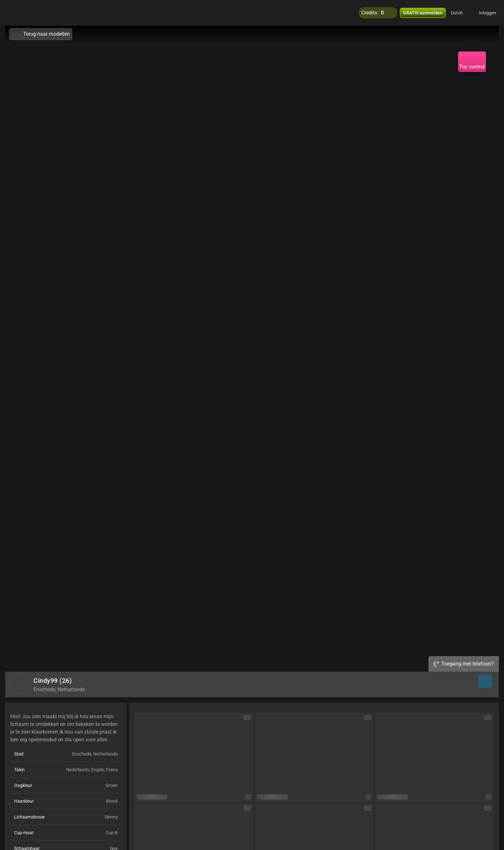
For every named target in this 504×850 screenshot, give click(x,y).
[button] (461, 13)
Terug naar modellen (41, 34)
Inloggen (488, 13)
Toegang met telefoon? (464, 664)
